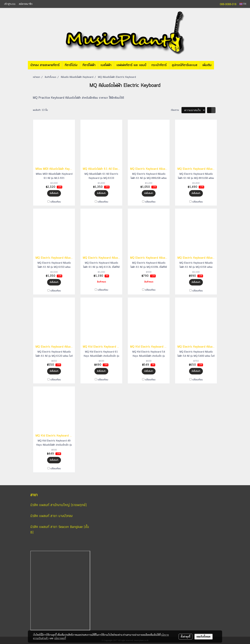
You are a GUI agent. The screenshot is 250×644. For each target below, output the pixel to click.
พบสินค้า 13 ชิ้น (40, 110)
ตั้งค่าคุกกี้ (186, 637)
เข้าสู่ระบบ (10, 4)
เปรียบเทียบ (56, 202)
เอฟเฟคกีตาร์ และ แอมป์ (131, 65)
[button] (219, 65)
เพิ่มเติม (207, 65)
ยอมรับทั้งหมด (204, 637)
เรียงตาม (176, 110)
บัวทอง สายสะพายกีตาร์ (45, 65)
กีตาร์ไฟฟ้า (89, 65)
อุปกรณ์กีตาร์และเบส (185, 65)
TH (243, 4)
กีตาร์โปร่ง (71, 65)
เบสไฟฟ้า (106, 65)
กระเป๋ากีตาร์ (159, 65)
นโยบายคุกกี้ (60, 638)
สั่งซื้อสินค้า (54, 193)
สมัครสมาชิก (26, 4)
